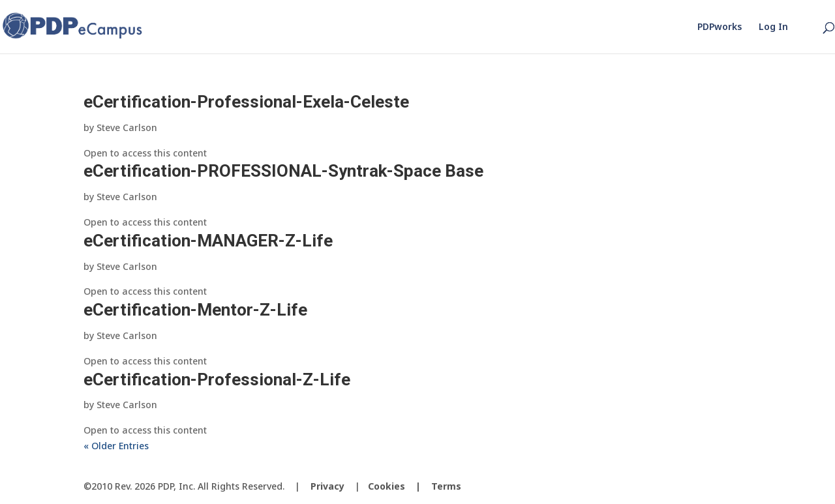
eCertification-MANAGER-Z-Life (208, 241)
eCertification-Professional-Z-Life (217, 379)
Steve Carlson (127, 127)
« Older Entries (116, 446)
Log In (773, 27)
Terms (446, 486)
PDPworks (720, 27)
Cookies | (400, 486)
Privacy (327, 486)
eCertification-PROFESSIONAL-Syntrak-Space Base (283, 171)
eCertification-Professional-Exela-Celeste (246, 102)
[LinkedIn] (741, 487)
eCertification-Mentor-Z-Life (195, 310)
